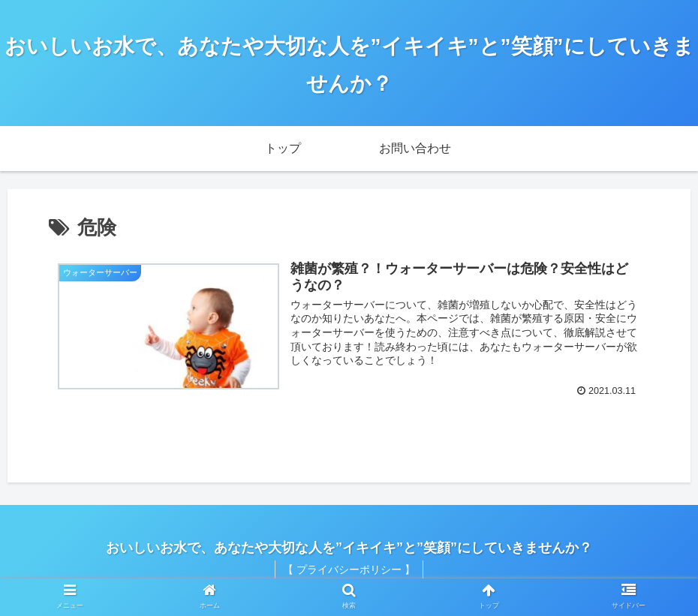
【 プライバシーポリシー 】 (349, 569)
